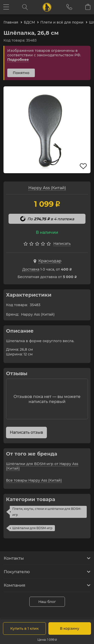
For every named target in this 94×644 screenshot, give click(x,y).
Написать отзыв (26, 432)
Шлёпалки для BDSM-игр (32, 528)
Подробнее (18, 60)
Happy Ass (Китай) (47, 188)
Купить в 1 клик (24, 628)
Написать (62, 244)
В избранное (83, 166)
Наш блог (47, 602)
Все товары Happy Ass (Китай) (34, 480)
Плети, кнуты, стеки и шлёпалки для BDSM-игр (47, 512)
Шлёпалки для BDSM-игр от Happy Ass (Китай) (42, 466)
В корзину (70, 628)
